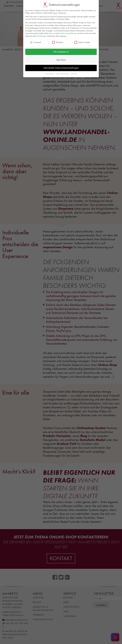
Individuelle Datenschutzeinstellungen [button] (61, 68)
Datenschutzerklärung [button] (63, 74)
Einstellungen (41, 36)
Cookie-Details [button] (50, 74)
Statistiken (58, 42)
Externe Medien (82, 42)
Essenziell (36, 42)
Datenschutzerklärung (68, 33)
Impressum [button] (74, 74)
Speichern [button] (61, 60)
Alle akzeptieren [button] (61, 52)
